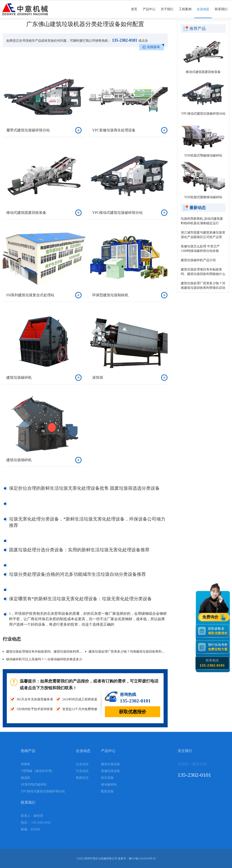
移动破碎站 (109, 785)
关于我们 (167, 13)
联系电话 (212, 663)
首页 (134, 13)
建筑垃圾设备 (111, 764)
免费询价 (211, 617)
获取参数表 (219, 631)
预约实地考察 (219, 647)
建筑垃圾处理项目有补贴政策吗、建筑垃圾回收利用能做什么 (49, 652)
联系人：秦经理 (32, 816)
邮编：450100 (30, 829)
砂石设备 (107, 778)
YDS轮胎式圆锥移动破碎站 (203, 197)
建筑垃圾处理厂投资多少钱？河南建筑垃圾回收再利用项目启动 (133, 652)
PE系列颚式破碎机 (34, 785)
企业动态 (203, 13)
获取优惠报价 (133, 712)
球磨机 (26, 764)
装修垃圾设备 (111, 771)
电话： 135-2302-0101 (36, 823)
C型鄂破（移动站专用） (38, 771)
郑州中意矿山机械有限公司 (101, 858)
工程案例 (185, 13)
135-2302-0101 (124, 40)
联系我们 (221, 13)
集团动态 (82, 778)
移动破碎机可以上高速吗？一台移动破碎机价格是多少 (44, 659)
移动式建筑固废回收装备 (203, 72)
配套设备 (107, 791)
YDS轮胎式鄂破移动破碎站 (203, 156)
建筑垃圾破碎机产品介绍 (198, 260)
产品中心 (149, 13)
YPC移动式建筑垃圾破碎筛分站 (203, 114)
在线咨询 (153, 47)
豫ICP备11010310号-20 (142, 858)
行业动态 (82, 771)
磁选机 (26, 778)
